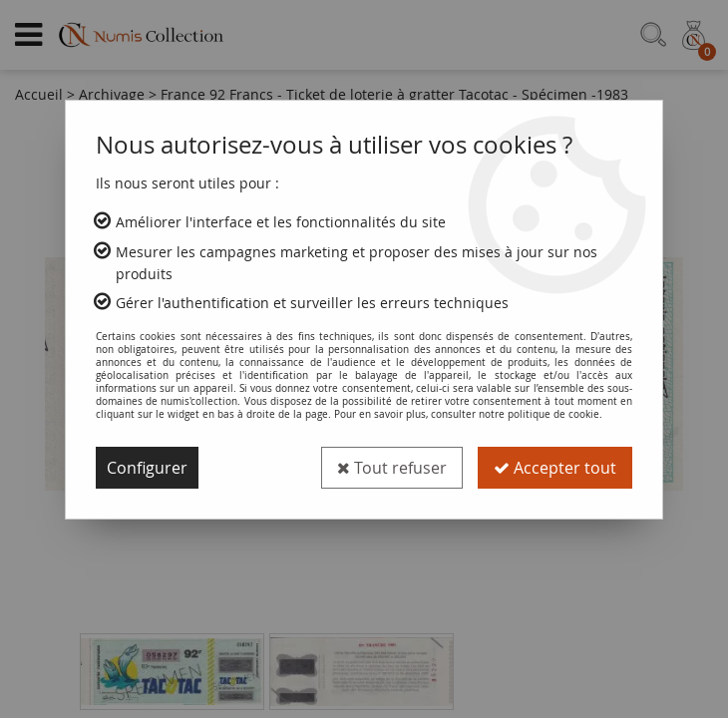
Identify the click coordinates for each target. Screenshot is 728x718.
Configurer (147, 468)
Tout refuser (392, 468)
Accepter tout (555, 468)
